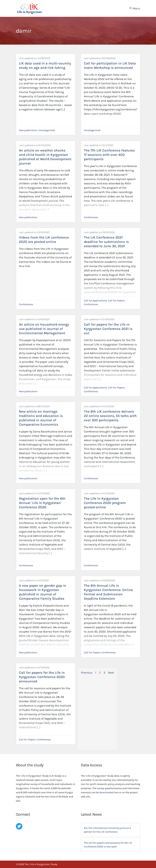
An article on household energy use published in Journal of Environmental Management (44, 329)
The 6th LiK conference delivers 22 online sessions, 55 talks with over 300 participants (110, 416)
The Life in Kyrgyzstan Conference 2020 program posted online (105, 503)
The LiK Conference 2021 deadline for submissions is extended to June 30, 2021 (106, 242)
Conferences (91, 217)
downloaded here (109, 792)
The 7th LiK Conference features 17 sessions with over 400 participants (109, 155)
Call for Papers (116, 301)
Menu (135, 8)
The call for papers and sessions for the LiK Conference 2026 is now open (108, 845)
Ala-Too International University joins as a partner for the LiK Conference (107, 830)
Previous (87, 673)
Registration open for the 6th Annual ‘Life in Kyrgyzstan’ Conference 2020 (42, 503)
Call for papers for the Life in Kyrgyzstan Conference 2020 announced (42, 677)
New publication (28, 130)
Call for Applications (95, 301)
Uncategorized (47, 130)
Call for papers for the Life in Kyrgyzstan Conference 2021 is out (108, 329)
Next (111, 673)
